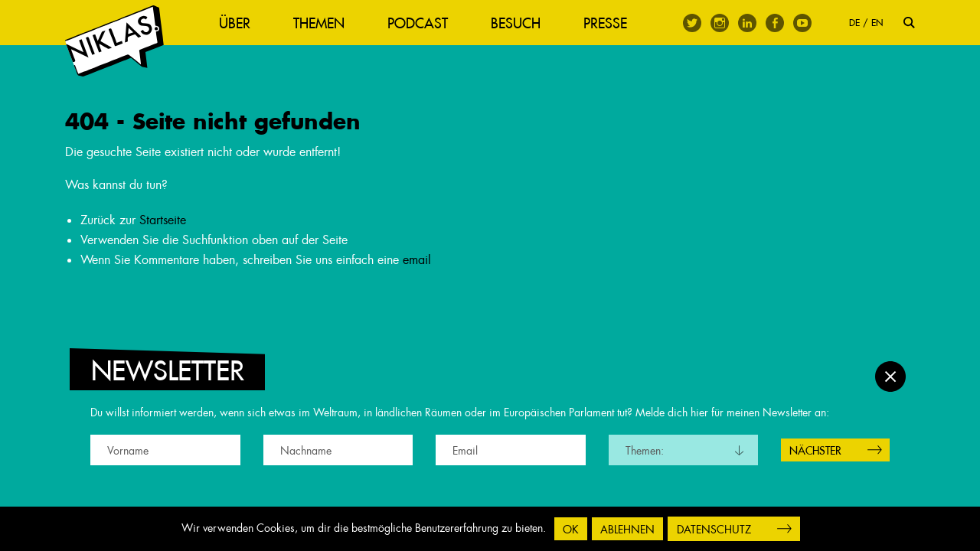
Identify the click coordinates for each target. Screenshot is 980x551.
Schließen (890, 375)
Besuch (519, 23)
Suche (909, 23)
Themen (322, 23)
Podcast (421, 23)
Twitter (692, 23)
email (417, 261)
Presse (608, 23)
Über (238, 23)
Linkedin (747, 23)
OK (571, 530)
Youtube (802, 23)
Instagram (720, 23)
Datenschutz (714, 530)
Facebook (775, 23)
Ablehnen (627, 530)
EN (877, 23)
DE (854, 23)
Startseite (163, 222)
